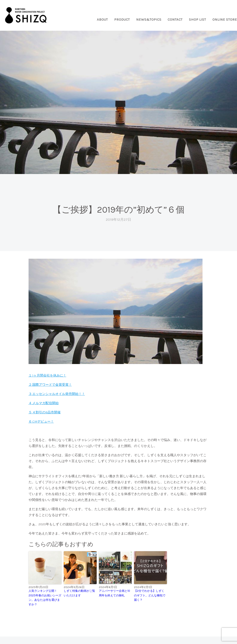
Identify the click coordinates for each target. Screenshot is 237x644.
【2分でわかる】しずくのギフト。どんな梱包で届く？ (150, 595)
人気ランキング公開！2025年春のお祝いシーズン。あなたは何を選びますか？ (45, 598)
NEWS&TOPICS (149, 20)
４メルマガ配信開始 (44, 403)
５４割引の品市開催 (45, 412)
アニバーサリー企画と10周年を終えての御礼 (114, 593)
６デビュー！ (41, 422)
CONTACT (175, 20)
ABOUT (102, 20)
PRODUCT (122, 20)
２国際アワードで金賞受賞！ (50, 385)
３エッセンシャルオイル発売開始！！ (57, 394)
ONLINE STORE (225, 20)
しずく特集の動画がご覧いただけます (79, 593)
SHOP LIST (197, 20)
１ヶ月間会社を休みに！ (47, 375)
